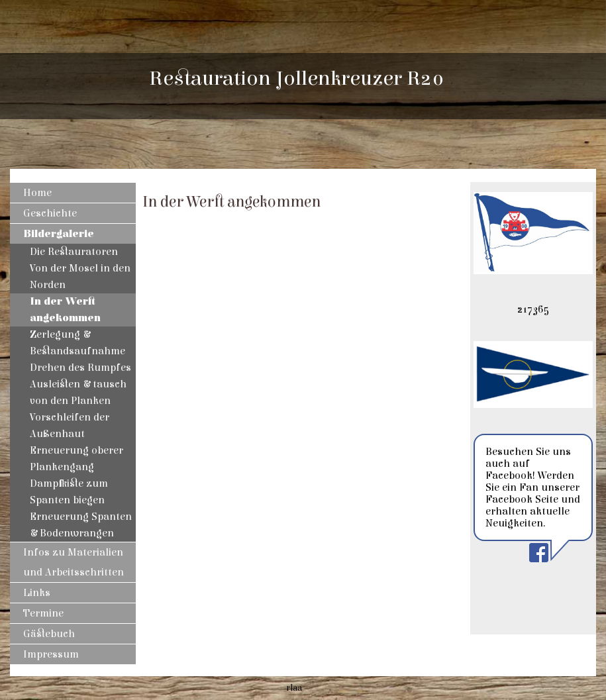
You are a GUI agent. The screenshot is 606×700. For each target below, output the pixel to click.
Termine (43, 613)
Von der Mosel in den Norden (80, 276)
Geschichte (50, 213)
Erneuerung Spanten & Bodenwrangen (81, 525)
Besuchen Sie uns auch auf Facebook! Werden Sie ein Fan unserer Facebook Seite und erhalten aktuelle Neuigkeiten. (533, 487)
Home (37, 193)
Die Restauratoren (74, 252)
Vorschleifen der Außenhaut (70, 425)
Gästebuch (49, 634)
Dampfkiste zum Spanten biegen (69, 492)
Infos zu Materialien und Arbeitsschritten (74, 562)
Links (37, 593)
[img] (533, 86)
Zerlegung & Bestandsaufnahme (77, 343)
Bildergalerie (59, 234)
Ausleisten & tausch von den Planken (78, 392)
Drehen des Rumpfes (80, 368)
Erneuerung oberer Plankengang (76, 459)
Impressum (51, 654)
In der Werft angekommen (65, 310)
